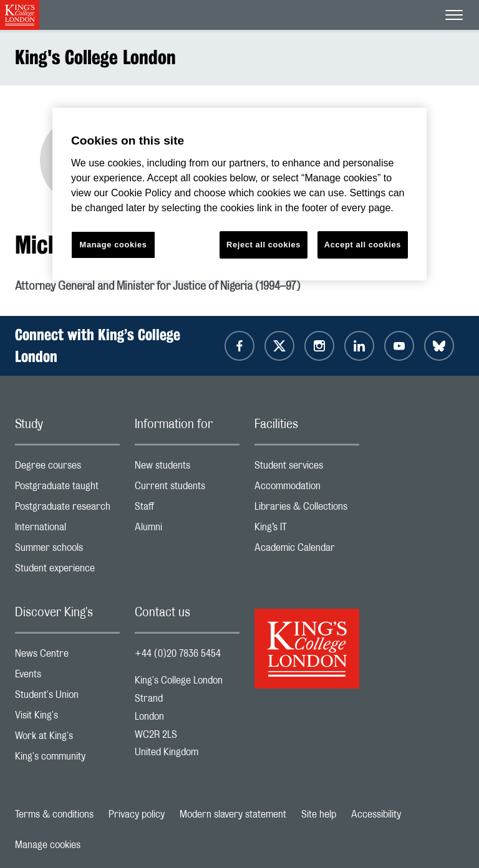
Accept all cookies (363, 245)
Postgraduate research (67, 509)
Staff (187, 509)
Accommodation (307, 489)
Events (67, 677)
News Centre (67, 656)
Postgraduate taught (67, 489)
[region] (239, 194)
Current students (187, 489)
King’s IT (307, 530)
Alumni (187, 530)
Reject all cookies (264, 245)
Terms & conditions (54, 814)
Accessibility (376, 814)
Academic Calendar (307, 551)
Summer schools (67, 551)
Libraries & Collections (307, 509)
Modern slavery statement (233, 814)
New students (187, 468)
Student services (307, 468)
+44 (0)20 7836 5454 (178, 654)
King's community (67, 759)
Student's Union (67, 698)
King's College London (95, 57)
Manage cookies (48, 845)
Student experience (67, 571)
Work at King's (67, 739)
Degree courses (67, 468)
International (67, 530)
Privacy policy (137, 814)
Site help (319, 814)
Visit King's (67, 718)
